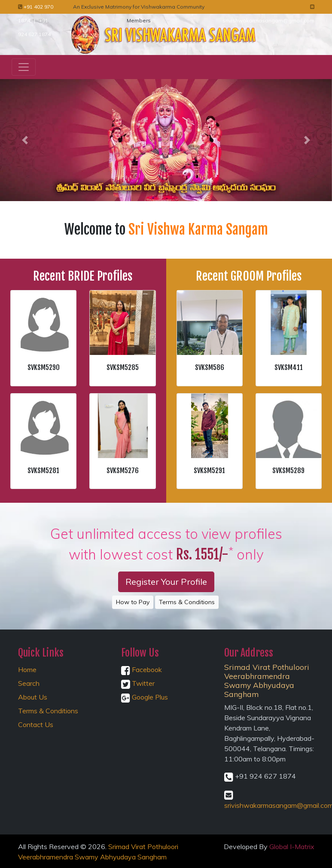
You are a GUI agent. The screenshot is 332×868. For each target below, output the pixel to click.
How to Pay (133, 602)
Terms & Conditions (187, 602)
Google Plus (145, 697)
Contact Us (36, 724)
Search (29, 683)
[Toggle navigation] (24, 67)
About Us (33, 697)
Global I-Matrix (292, 847)
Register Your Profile (166, 582)
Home (27, 669)
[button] (25, 140)
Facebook (142, 669)
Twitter (138, 683)
